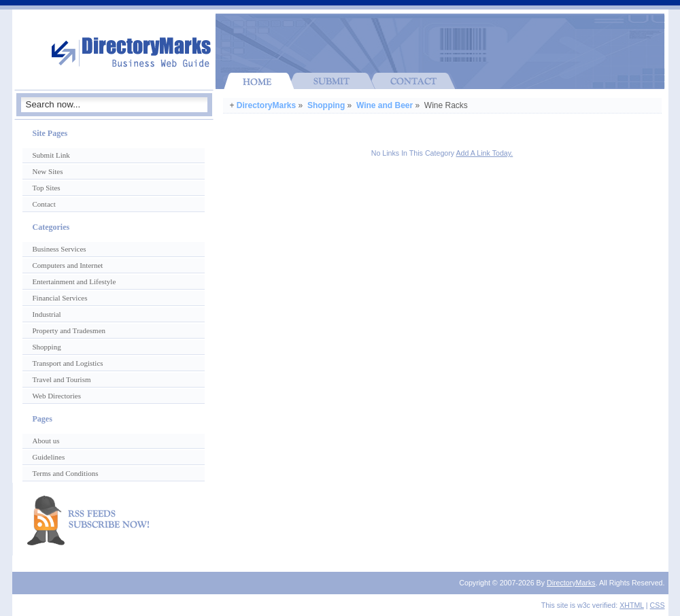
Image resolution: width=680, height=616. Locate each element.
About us (46, 441)
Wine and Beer (385, 105)
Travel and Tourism (62, 379)
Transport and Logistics (68, 363)
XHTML (632, 605)
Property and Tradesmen (69, 330)
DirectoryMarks (266, 105)
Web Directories (57, 396)
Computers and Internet (68, 265)
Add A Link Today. (485, 153)
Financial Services (60, 298)
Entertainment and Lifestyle (74, 281)
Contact (44, 204)
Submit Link (51, 155)
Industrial (47, 314)
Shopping (326, 105)
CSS (658, 605)
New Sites (48, 171)
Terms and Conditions (66, 473)
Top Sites (47, 188)
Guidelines (49, 457)
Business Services (60, 249)
